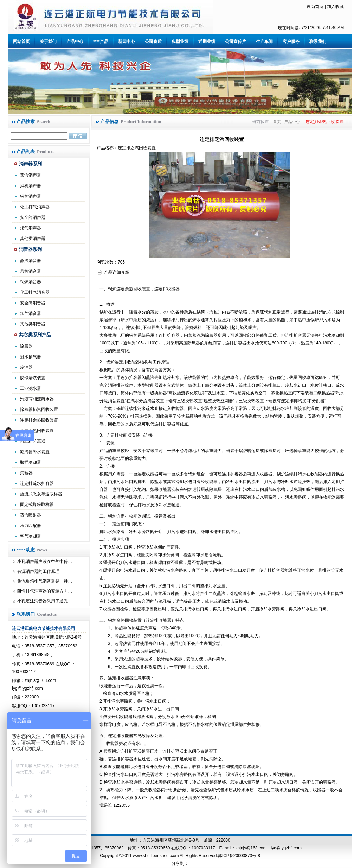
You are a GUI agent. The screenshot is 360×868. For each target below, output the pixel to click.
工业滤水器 (31, 388)
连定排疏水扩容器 (37, 483)
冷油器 (26, 367)
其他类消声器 (33, 239)
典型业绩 (180, 42)
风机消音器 (31, 271)
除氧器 (26, 346)
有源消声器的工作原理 (38, 571)
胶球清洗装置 (33, 378)
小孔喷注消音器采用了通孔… (45, 601)
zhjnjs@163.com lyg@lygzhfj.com (269, 848)
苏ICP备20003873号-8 (239, 856)
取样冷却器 (31, 462)
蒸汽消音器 (31, 261)
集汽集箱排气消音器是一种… (45, 581)
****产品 (101, 42)
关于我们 (48, 42)
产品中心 (75, 42)
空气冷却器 (31, 536)
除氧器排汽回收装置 (39, 410)
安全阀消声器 (33, 217)
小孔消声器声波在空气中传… (45, 562)
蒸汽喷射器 (31, 515)
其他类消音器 (33, 324)
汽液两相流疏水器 (37, 399)
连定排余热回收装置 (39, 420)
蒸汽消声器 (31, 175)
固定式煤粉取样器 (37, 505)
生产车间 (264, 42)
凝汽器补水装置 (35, 452)
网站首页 (21, 42)
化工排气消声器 (35, 207)
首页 (277, 122)
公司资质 (153, 42)
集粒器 (26, 473)
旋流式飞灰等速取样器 (41, 494)
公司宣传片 (236, 42)
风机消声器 (31, 186)
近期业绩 (207, 42)
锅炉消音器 (31, 282)
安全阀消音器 (33, 303)
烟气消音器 (31, 313)
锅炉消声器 (31, 196)
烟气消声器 (31, 228)
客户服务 (291, 42)
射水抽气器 (31, 357)
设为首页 (315, 7)
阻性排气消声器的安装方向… (45, 591)
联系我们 (318, 42)
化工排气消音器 (35, 292)
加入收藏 (335, 7)
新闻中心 (127, 42)
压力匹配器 (31, 526)
